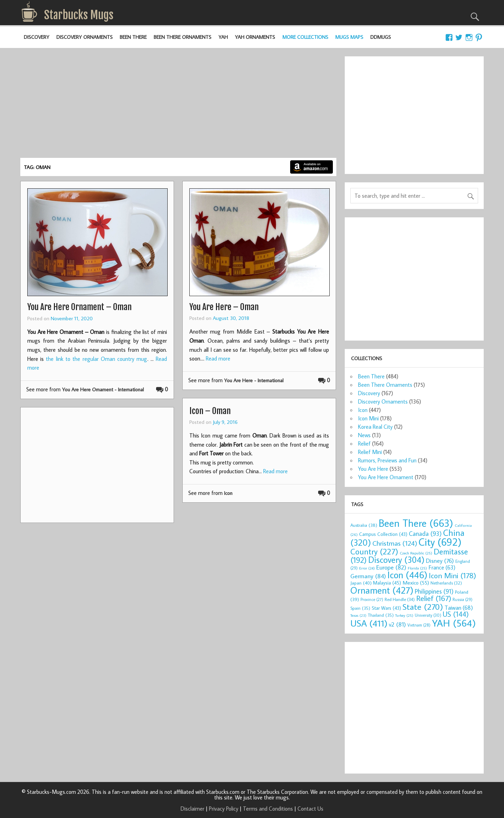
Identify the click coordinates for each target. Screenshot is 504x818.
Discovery (37, 37)
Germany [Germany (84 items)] (368, 576)
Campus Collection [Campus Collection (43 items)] (383, 534)
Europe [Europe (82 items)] (391, 567)
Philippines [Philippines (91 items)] (434, 591)
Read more (218, 358)
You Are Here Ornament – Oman (79, 307)
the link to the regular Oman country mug (96, 359)
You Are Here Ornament (386, 477)
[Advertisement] (178, 105)
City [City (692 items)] (440, 542)
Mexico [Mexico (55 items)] (416, 582)
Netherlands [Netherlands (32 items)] (446, 583)
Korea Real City (375, 427)
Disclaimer (192, 809)
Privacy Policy (224, 809)
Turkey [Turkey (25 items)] (404, 615)
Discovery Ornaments (85, 37)
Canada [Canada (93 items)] (425, 533)
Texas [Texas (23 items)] (358, 615)
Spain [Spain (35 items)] (360, 608)
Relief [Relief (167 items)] (434, 598)
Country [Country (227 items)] (374, 551)
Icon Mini (368, 418)
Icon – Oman (210, 411)
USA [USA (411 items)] (369, 623)
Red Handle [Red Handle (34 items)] (400, 599)
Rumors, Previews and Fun (387, 460)
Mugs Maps (349, 37)
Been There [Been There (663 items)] (416, 523)
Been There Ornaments (183, 37)
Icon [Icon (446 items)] (407, 575)
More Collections (305, 37)
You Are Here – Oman (224, 307)
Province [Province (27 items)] (372, 599)
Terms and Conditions (268, 809)
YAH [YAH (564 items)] (454, 623)
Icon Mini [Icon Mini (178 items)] (452, 575)
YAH (223, 37)
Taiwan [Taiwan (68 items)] (459, 607)
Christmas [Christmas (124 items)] (395, 543)
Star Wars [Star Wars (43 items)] (386, 608)
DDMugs (381, 37)
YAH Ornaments (255, 37)
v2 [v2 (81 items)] (397, 624)
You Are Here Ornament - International (103, 389)
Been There (133, 37)
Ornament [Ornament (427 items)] (382, 590)
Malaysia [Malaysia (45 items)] (387, 583)
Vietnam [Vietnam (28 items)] (419, 625)
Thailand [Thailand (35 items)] (381, 615)
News (364, 435)
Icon (228, 493)
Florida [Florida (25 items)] (417, 568)
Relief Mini (370, 452)
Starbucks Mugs (79, 15)
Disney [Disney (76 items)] (440, 561)
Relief (364, 443)
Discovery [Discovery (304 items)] (396, 560)
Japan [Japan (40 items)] (361, 583)
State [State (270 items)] (423, 606)
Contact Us (310, 809)
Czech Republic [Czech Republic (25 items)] (416, 553)
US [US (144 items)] (456, 614)
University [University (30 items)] (428, 615)
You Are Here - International (254, 380)
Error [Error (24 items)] (367, 568)
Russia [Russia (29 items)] (463, 599)
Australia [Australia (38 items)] (364, 525)
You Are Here (373, 469)
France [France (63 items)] (442, 567)
